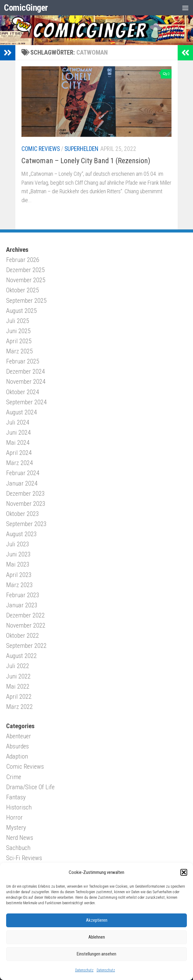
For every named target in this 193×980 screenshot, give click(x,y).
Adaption (17, 756)
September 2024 (26, 402)
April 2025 (19, 341)
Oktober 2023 (23, 514)
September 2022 (26, 646)
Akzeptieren (97, 920)
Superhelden (81, 149)
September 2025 (26, 301)
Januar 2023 (22, 605)
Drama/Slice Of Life (30, 787)
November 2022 (26, 625)
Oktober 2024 (23, 392)
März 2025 (19, 351)
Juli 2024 (18, 422)
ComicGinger (26, 8)
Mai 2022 (18, 686)
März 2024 (19, 463)
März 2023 (19, 585)
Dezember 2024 (25, 371)
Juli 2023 (18, 544)
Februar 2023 (23, 595)
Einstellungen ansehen (96, 954)
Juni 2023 (18, 554)
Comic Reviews (41, 149)
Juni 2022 (18, 676)
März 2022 (19, 707)
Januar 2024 (22, 483)
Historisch (19, 807)
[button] (184, 872)
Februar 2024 (23, 473)
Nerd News (20, 838)
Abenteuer (19, 736)
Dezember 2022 (25, 615)
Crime (14, 777)
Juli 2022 (18, 666)
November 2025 (26, 280)
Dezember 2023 (25, 494)
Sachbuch (18, 848)
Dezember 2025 (25, 270)
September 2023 (26, 524)
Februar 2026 (23, 260)
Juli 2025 (18, 321)
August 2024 (21, 412)
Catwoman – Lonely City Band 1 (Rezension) (86, 161)
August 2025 (21, 311)
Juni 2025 (18, 331)
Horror (14, 817)
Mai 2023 (18, 564)
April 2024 (19, 453)
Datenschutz (84, 970)
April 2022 (19, 697)
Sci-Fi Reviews (24, 858)
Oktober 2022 (23, 636)
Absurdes (17, 746)
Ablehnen (97, 937)
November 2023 (26, 504)
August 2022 (21, 656)
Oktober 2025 (23, 290)
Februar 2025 (23, 361)
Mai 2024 (18, 443)
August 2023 (21, 534)
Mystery (16, 828)
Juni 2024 (18, 432)
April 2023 (19, 575)
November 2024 (26, 382)
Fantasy (16, 797)
